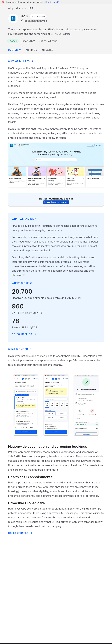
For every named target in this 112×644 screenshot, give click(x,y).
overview (14, 50)
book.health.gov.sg (36, 21)
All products (15, 8)
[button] (54, 2)
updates (48, 50)
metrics (32, 50)
